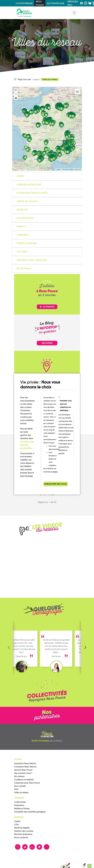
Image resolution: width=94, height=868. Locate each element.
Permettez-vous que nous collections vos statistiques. (66, 406)
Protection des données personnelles (27, 445)
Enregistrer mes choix (56, 484)
